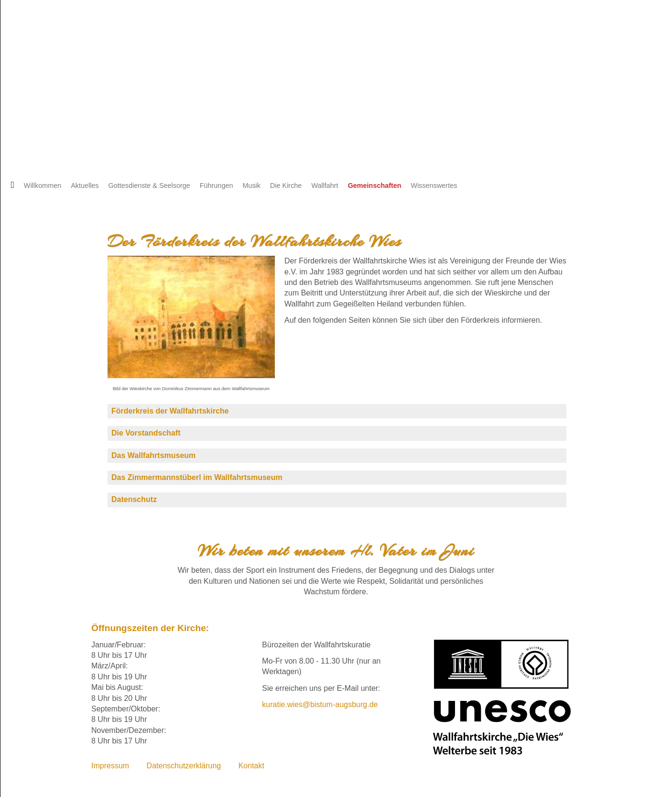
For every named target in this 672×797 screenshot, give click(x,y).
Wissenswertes (434, 186)
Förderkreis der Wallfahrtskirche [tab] (170, 411)
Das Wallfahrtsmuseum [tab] (153, 455)
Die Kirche (286, 186)
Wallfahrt (325, 186)
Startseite (10, 186)
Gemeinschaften (375, 186)
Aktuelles (85, 186)
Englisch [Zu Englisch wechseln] (45, 46)
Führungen (217, 186)
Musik (251, 186)
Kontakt (251, 766)
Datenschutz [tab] (134, 499)
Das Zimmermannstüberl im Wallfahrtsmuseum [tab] (197, 477)
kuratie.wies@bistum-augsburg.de (320, 704)
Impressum (110, 766)
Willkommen (43, 186)
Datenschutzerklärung (184, 766)
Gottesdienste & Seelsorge (149, 186)
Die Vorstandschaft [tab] (146, 433)
